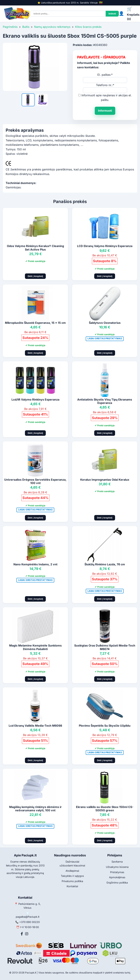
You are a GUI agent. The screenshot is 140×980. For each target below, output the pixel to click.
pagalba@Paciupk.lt (28, 917)
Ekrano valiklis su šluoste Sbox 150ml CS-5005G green (105, 809)
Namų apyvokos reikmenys (52, 27)
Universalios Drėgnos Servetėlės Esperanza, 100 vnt (35, 481)
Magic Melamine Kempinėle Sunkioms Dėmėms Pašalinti (35, 647)
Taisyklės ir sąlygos (72, 876)
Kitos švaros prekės (88, 27)
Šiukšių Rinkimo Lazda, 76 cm (105, 564)
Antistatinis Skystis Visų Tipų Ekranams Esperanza (105, 401)
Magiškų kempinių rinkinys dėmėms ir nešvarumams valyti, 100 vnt (35, 809)
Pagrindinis (10, 27)
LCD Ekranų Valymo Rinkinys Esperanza (105, 246)
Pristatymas (117, 872)
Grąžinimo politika (117, 883)
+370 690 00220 (30, 922)
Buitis (26, 27)
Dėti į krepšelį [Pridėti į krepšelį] (35, 276)
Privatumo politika (72, 881)
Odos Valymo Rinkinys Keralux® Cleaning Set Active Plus (35, 248)
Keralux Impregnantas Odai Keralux (105, 480)
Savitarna (117, 862)
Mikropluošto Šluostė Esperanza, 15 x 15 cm (35, 323)
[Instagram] (27, 934)
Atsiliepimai (72, 871)
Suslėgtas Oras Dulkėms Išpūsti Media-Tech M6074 (105, 647)
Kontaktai (72, 886)
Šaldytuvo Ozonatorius (105, 323)
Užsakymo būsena (117, 867)
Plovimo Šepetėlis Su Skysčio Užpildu (105, 726)
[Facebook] (22, 934)
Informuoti (105, 111)
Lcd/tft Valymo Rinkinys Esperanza (35, 400)
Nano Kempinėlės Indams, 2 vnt (35, 564)
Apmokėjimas (117, 877)
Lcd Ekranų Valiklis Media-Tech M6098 (35, 726)
